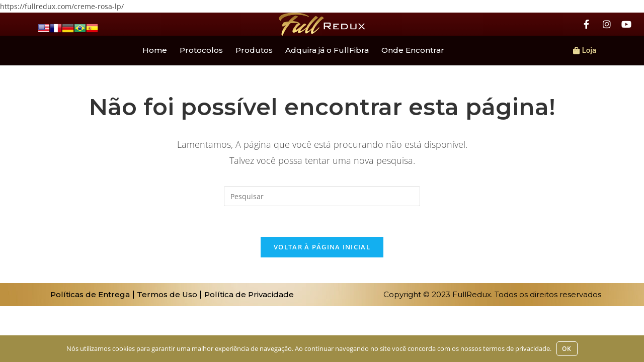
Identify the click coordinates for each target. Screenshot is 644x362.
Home (155, 50)
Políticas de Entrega (90, 294)
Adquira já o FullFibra (327, 50)
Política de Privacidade (249, 294)
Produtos (254, 50)
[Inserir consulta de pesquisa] (322, 196)
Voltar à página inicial (322, 247)
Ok (567, 349)
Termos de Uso (167, 294)
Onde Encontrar (413, 50)
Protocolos (201, 50)
